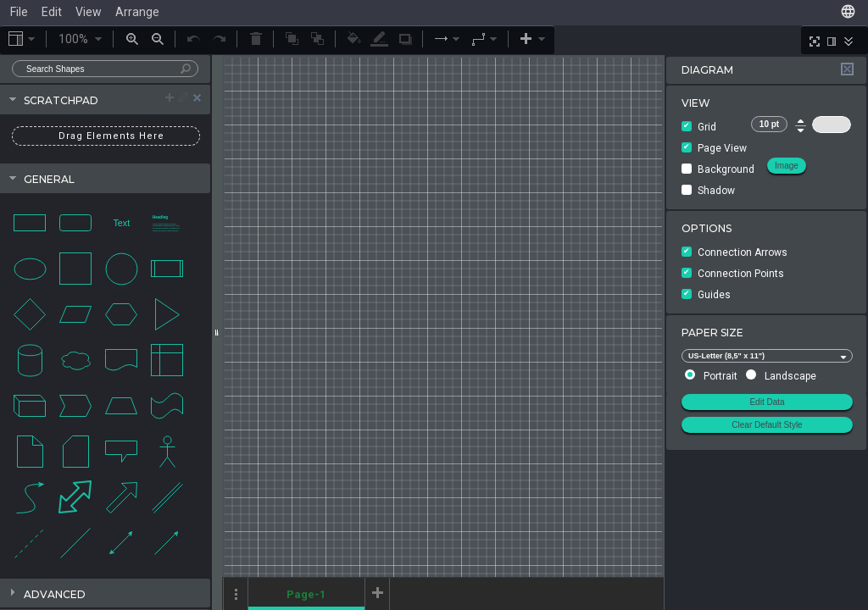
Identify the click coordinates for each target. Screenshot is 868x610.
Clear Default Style (767, 425)
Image (787, 166)
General (49, 179)
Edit (52, 12)
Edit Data (767, 402)
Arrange (137, 12)
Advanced (55, 594)
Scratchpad (117, 99)
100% (81, 39)
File (19, 12)
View (89, 12)
